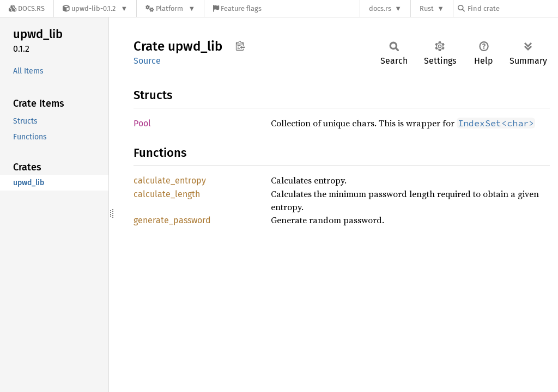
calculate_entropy (170, 180)
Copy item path (240, 46)
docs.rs (380, 8)
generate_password (172, 220)
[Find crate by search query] (512, 8)
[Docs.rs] (27, 8)
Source (147, 61)
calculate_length (167, 194)
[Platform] (170, 8)
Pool (142, 123)
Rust (427, 8)
